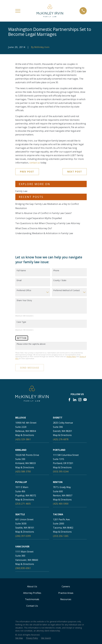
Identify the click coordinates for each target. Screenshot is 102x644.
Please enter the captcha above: (31, 344)
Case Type (21, 322)
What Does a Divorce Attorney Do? (34, 228)
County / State (60, 280)
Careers (66, 586)
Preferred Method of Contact (67, 290)
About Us (32, 586)
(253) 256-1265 (61, 536)
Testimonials (32, 599)
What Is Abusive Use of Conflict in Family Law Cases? (43, 213)
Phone (56, 271)
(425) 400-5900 (61, 504)
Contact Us (32, 606)
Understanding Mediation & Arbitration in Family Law (44, 233)
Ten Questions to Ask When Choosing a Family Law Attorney (48, 223)
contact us (35, 163)
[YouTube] (85, 400)
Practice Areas (66, 593)
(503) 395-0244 (61, 472)
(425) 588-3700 (23, 472)
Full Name (21, 271)
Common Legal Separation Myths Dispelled (38, 218)
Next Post (75, 172)
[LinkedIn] (75, 400)
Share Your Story (24, 300)
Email (19, 280)
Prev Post (27, 172)
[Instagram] (80, 400)
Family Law (21, 191)
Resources (66, 599)
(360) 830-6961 (23, 568)
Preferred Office (24, 290)
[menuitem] (19, 638)
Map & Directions (25, 435)
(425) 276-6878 (61, 439)
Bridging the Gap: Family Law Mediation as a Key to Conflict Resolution (47, 206)
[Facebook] (69, 400)
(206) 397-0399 (23, 536)
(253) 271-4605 (23, 504)
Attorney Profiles (32, 593)
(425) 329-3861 (23, 439)
